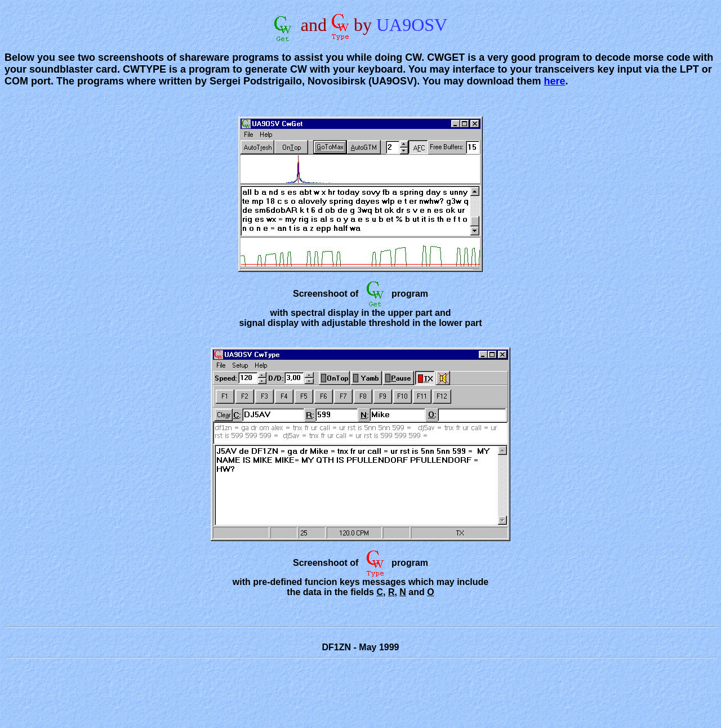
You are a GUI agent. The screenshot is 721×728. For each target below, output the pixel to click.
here (555, 81)
